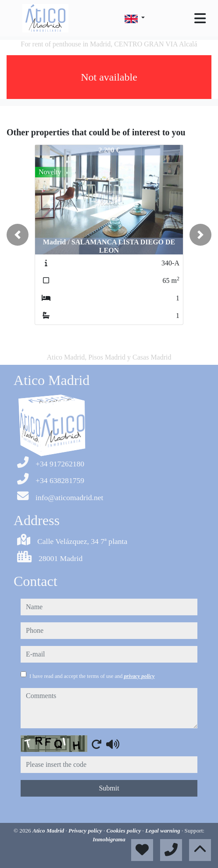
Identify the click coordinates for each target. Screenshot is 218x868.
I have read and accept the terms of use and (92, 676)
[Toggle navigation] (200, 18)
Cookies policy (125, 831)
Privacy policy (86, 831)
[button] (18, 235)
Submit (109, 788)
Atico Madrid (49, 831)
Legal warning (163, 831)
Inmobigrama (109, 839)
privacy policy (139, 676)
